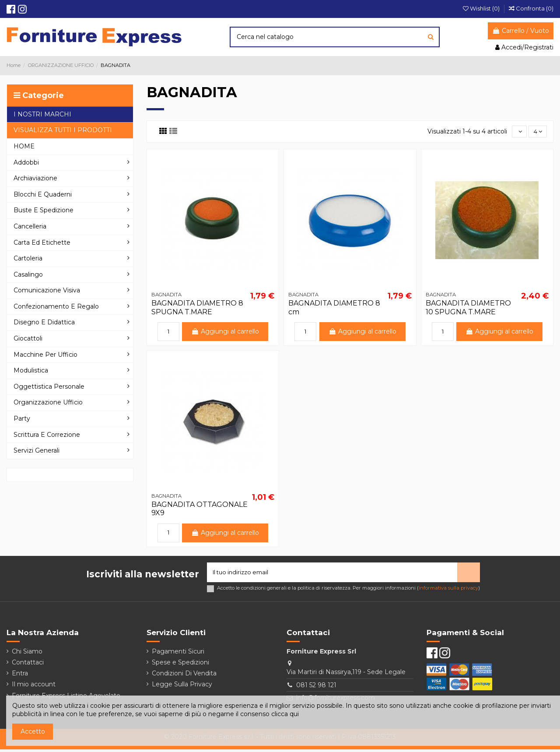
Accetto (33, 731)
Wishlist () (482, 8)
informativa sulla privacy (448, 590)
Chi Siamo (27, 654)
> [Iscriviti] (469, 573)
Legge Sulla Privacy (182, 687)
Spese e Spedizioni (180, 664)
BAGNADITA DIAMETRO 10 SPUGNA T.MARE (468, 308)
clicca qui (285, 714)
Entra (20, 676)
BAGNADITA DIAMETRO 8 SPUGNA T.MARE (197, 308)
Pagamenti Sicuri (178, 654)
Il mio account (34, 687)
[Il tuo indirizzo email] (332, 574)
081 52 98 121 (316, 687)
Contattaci (28, 664)
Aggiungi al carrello (226, 332)
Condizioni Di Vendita (184, 676)
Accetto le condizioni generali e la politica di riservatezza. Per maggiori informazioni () (348, 590)
